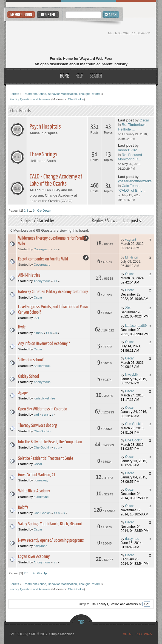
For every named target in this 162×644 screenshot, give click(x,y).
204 (36, 318)
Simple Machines (62, 634)
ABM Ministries (29, 275)
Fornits (81, 38)
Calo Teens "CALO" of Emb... (132, 188)
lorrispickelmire (44, 398)
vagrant (130, 240)
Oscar (144, 120)
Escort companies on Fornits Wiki (43, 259)
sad (36, 414)
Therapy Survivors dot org (37, 426)
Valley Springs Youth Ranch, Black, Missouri (50, 524)
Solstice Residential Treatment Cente (46, 459)
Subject (27, 221)
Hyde (22, 327)
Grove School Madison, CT (37, 475)
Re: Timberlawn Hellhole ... (132, 127)
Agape (23, 393)
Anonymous (42, 281)
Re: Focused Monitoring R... (130, 157)
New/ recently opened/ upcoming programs (51, 541)
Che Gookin (76, 99)
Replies (98, 221)
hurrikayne (41, 497)
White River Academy (34, 491)
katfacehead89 (136, 326)
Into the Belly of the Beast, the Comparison (50, 442)
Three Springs (43, 154)
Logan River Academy (34, 557)
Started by (45, 221)
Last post (133, 221)
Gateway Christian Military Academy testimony (53, 292)
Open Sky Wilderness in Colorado (43, 409)
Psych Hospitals (45, 127)
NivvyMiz (132, 375)
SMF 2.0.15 (18, 634)
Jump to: (84, 604)
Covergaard (42, 249)
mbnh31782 (127, 150)
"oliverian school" (31, 360)
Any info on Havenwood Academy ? (44, 344)
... (31, 210)
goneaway (41, 480)
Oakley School (29, 377)
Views (112, 221)
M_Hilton (131, 257)
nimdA (38, 333)
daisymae (41, 546)
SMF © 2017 (38, 634)
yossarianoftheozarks (135, 181)
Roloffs (23, 508)
